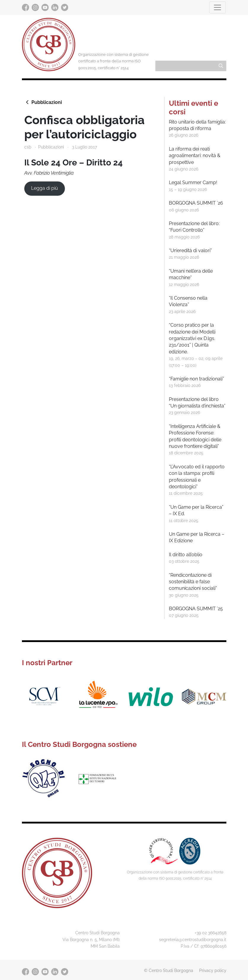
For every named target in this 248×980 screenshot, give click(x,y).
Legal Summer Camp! (193, 182)
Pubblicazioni (43, 102)
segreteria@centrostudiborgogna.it (193, 939)
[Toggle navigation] (217, 7)
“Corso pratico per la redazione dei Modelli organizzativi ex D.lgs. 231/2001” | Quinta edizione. (192, 338)
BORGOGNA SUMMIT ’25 (196, 609)
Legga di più (45, 188)
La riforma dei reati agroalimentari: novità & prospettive (195, 156)
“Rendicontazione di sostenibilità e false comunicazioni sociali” (193, 582)
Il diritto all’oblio (186, 555)
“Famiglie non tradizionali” (196, 379)
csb (28, 147)
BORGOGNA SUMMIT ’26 (196, 203)
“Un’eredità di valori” (190, 250)
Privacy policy (213, 970)
